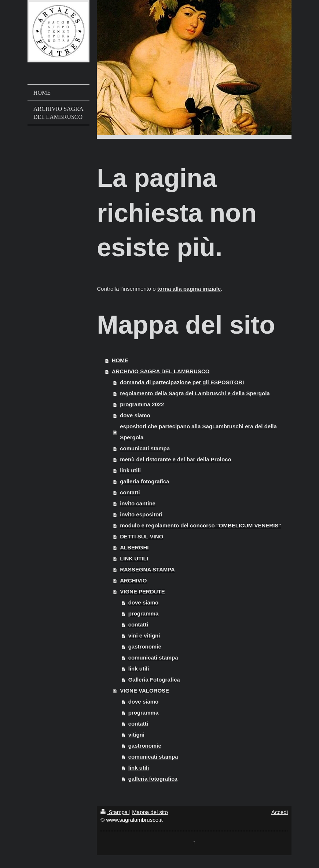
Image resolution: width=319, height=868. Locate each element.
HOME (120, 360)
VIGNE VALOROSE (144, 691)
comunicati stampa (145, 448)
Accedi (280, 812)
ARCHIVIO (133, 580)
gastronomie (145, 647)
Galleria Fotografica (154, 680)
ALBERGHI (134, 547)
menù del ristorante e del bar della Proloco (175, 459)
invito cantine (138, 503)
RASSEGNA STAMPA (147, 569)
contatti (130, 492)
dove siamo (135, 415)
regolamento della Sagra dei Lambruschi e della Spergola (195, 393)
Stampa (115, 812)
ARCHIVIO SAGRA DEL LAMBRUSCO (161, 371)
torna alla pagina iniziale (189, 289)
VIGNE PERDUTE (142, 591)
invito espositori (141, 514)
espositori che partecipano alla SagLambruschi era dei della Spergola (198, 432)
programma (144, 613)
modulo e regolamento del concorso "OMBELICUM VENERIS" (200, 525)
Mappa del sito (150, 812)
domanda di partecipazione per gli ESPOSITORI (182, 382)
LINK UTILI (134, 558)
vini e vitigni (144, 635)
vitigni (136, 735)
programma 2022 (142, 404)
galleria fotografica (144, 481)
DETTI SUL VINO (142, 536)
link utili (130, 470)
